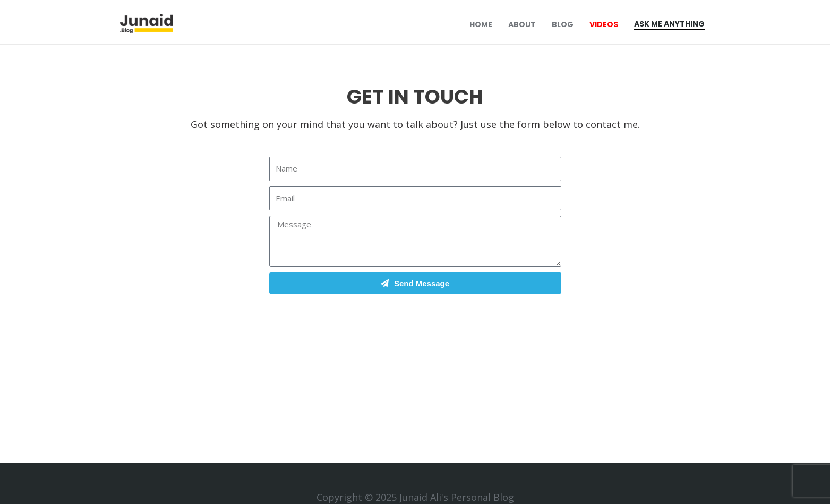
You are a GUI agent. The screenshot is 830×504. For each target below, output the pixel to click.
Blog (563, 24)
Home (481, 24)
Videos (604, 24)
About (522, 24)
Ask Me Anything (669, 24)
